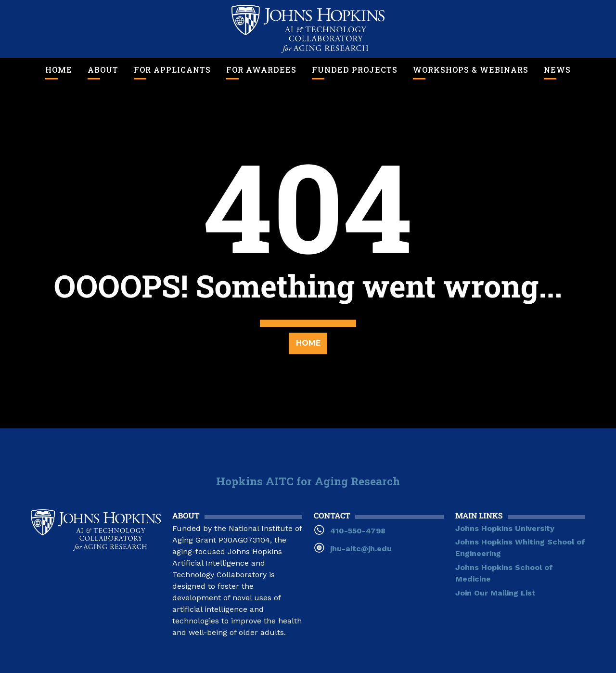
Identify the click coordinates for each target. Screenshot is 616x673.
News (557, 70)
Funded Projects (355, 70)
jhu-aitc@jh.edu (361, 549)
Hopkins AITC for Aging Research (308, 481)
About (103, 70)
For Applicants (172, 70)
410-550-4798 (358, 531)
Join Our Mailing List (495, 593)
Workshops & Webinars (471, 70)
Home (59, 70)
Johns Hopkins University (505, 528)
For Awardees (261, 70)
